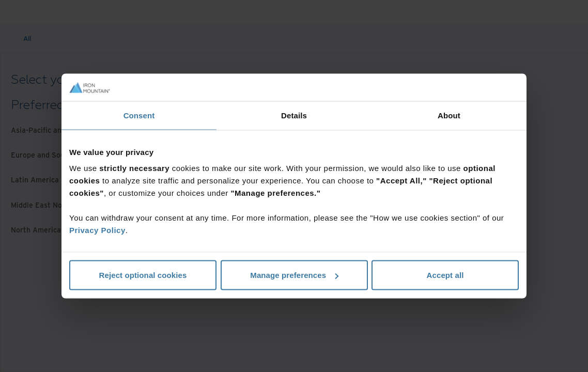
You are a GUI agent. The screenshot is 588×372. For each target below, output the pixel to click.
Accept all (445, 275)
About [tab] (449, 115)
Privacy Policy (97, 230)
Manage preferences (294, 275)
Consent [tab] (139, 115)
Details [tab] (294, 115)
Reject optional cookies (143, 275)
